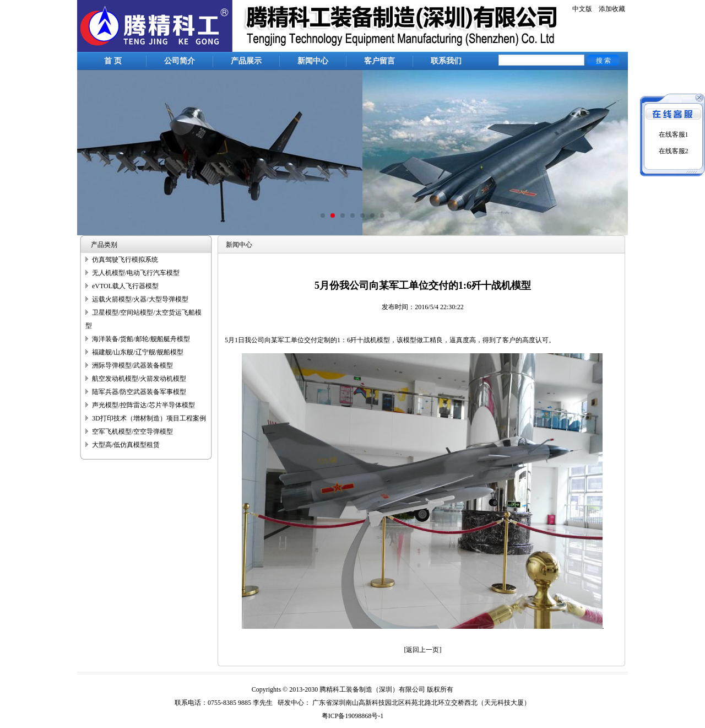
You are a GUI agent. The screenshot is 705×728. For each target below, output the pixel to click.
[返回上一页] (423, 650)
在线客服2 (674, 151)
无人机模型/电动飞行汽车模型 (136, 273)
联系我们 (446, 61)
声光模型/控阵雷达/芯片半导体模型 (143, 405)
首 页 (113, 61)
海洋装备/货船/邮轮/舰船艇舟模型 (141, 339)
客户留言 (379, 61)
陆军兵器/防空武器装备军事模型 (139, 392)
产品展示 (246, 61)
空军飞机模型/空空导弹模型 (132, 432)
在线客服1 (674, 134)
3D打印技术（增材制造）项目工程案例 (149, 418)
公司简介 (180, 61)
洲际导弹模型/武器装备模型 (132, 365)
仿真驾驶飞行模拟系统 (125, 260)
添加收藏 (612, 9)
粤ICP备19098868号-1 (353, 716)
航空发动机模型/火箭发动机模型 (139, 379)
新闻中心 (313, 61)
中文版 (582, 9)
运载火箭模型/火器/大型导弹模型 (140, 299)
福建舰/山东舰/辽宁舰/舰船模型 (138, 352)
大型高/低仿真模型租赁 (126, 445)
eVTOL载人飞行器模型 (125, 286)
